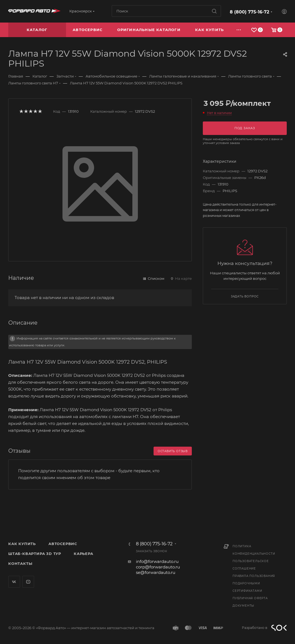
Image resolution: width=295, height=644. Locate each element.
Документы (243, 606)
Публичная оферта (250, 598)
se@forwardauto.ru (156, 572)
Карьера (84, 554)
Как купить (22, 544)
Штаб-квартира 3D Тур (35, 554)
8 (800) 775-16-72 (249, 12)
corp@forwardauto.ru (158, 567)
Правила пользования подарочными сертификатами (254, 583)
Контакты (20, 563)
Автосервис (63, 544)
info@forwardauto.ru (157, 561)
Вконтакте (14, 582)
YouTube (28, 582)
